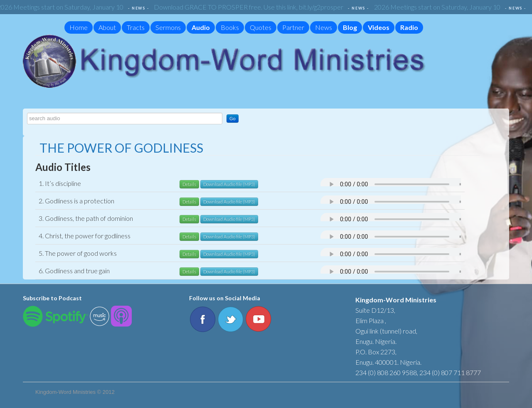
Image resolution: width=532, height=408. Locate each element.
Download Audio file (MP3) (229, 184)
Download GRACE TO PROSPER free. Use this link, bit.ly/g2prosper (250, 7)
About (107, 27)
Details (189, 184)
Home (79, 27)
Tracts (136, 27)
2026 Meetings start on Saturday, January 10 (439, 7)
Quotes (261, 27)
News (324, 27)
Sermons (168, 27)
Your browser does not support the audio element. (404, 184)
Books (230, 27)
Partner (293, 27)
